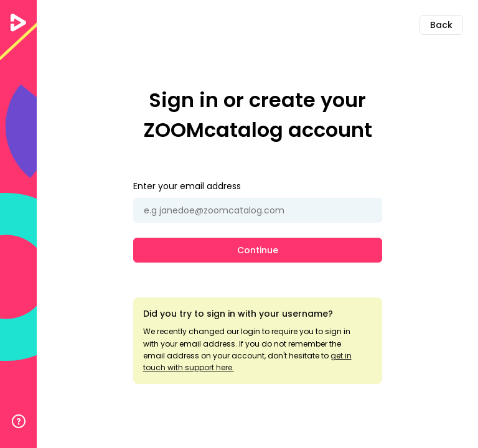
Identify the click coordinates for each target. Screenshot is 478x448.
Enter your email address (187, 186)
